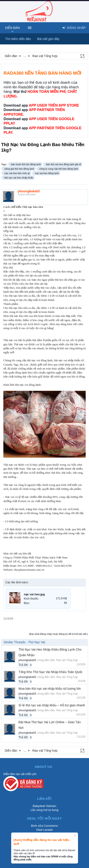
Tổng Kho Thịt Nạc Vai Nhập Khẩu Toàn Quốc (51, 672)
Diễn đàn (12, 28)
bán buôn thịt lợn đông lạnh (25, 164)
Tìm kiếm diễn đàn (18, 39)
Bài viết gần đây (48, 39)
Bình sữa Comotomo (44, 826)
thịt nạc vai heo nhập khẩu (18, 178)
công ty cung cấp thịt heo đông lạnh (58, 169)
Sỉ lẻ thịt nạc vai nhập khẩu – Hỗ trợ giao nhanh (52, 705)
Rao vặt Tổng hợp (67, 660)
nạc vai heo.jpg (34, 594)
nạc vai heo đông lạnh (46, 173)
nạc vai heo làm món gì (17, 173)
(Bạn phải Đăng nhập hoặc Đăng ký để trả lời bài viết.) (58, 634)
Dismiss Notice (75, 835)
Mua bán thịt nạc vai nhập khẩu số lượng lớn (50, 689)
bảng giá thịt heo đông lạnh (19, 169)
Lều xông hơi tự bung (45, 810)
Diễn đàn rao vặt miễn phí (20, 774)
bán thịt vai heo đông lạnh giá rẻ (63, 164)
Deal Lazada (44, 830)
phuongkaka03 (29, 191)
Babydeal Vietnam (44, 806)
